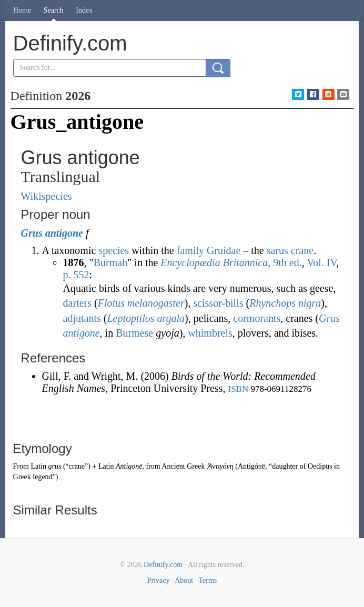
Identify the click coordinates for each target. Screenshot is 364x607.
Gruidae (224, 250)
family (190, 250)
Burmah (110, 262)
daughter (285, 466)
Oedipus (320, 466)
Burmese (134, 333)
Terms (208, 580)
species (114, 250)
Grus (32, 233)
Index (84, 10)
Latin (38, 466)
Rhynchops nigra (285, 303)
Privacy (159, 580)
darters (77, 303)
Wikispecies (47, 196)
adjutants (82, 318)
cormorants (257, 318)
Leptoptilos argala (146, 318)
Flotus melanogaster (141, 303)
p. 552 (76, 275)
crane (77, 466)
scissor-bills (218, 303)
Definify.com (163, 565)
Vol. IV (321, 262)
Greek (22, 477)
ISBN (238, 389)
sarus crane (290, 250)
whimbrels (210, 333)
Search (54, 10)
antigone (64, 233)
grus (54, 466)
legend (42, 477)
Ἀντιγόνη (220, 466)
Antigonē (129, 466)
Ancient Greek (183, 466)
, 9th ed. (231, 262)
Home (22, 10)
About (184, 580)
